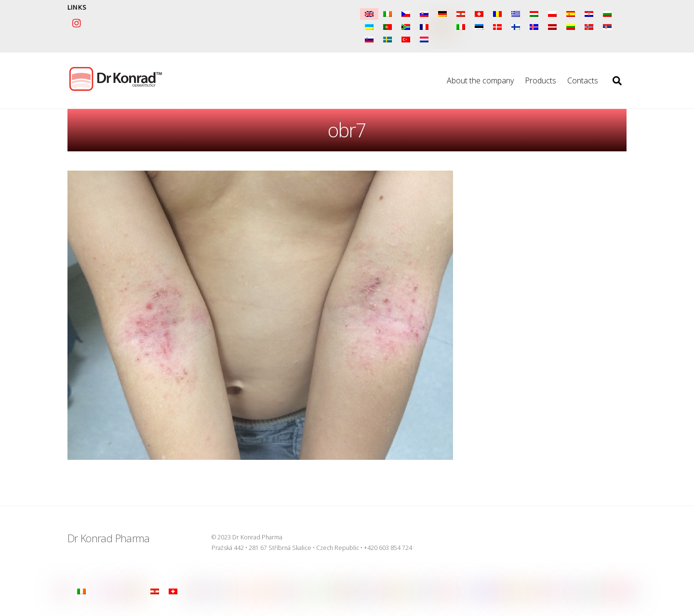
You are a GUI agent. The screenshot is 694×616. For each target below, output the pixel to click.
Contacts (583, 80)
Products (541, 80)
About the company (480, 80)
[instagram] (77, 22)
